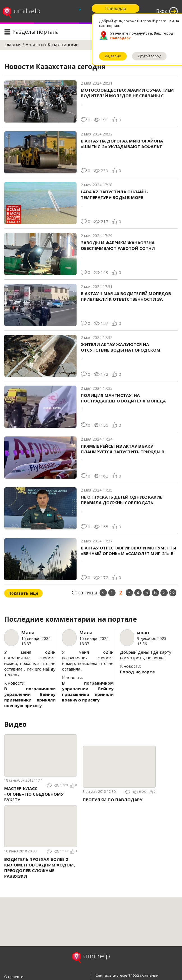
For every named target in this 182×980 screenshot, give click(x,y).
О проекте (14, 977)
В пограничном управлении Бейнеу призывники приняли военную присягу (30, 697)
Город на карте (137, 672)
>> (173, 593)
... (129, 96)
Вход (162, 11)
